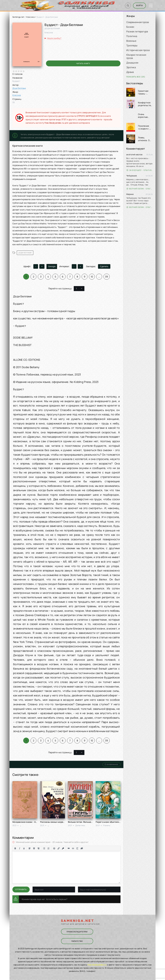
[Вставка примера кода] (73, 848)
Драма (130, 72)
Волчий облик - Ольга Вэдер (140, 189)
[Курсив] (20, 848)
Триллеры (132, 45)
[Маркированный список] (44, 848)
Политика (132, 36)
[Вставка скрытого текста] (82, 848)
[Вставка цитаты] (69, 848)
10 (92, 277)
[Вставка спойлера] (77, 848)
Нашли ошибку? (54, 38)
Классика (30, 17)
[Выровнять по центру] (34, 848)
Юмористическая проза (136, 56)
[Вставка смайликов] (54, 848)
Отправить (21, 889)
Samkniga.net (18, 17)
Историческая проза (138, 50)
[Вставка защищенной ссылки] (63, 848)
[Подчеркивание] (24, 848)
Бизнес (130, 27)
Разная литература (137, 31)
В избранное (111, 764)
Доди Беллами (19, 88)
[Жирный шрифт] (15, 848)
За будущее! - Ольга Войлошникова (140, 170)
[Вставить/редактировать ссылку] (59, 848)
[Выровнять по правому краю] (38, 848)
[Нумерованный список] (48, 848)
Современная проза (138, 22)
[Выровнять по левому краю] (30, 848)
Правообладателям (77, 932)
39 (107, 277)
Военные (131, 41)
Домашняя (132, 63)
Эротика (131, 67)
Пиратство (77, 941)
